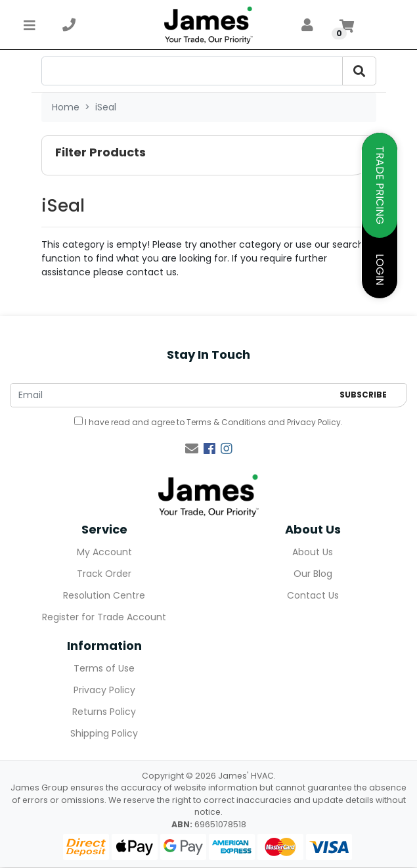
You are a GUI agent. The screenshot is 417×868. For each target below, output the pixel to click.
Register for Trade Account (104, 617)
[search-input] (192, 71)
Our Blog (313, 574)
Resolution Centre (104, 595)
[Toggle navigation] (30, 25)
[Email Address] (171, 395)
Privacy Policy (314, 422)
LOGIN (380, 269)
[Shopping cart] (347, 25)
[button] (209, 155)
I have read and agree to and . (208, 422)
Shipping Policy (104, 733)
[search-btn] (359, 71)
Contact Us (313, 595)
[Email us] (192, 449)
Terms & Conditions (226, 422)
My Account (104, 552)
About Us (313, 552)
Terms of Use (104, 668)
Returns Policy (104, 712)
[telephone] (69, 25)
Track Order (104, 574)
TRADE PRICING (380, 185)
